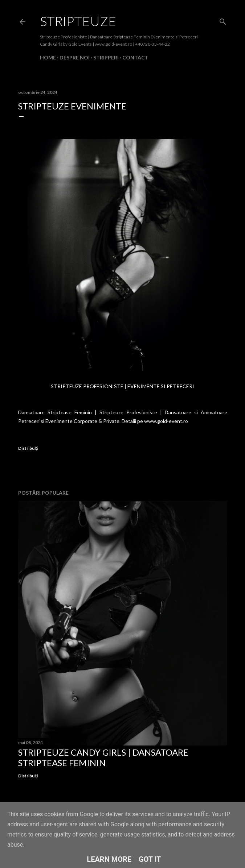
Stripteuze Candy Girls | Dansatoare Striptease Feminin (103, 757)
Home (48, 57)
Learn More (109, 859)
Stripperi (106, 57)
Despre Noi (75, 57)
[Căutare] (223, 20)
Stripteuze (78, 21)
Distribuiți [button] (28, 448)
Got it (150, 859)
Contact (135, 57)
